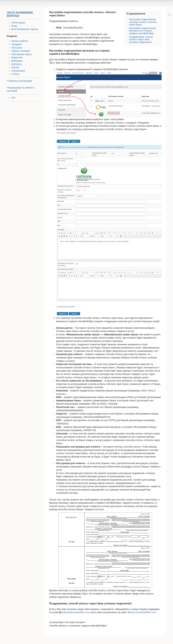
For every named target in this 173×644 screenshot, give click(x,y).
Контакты (16, 64)
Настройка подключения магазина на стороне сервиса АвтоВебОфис (142, 31)
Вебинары (17, 61)
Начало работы (20, 41)
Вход (14, 26)
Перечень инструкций (20, 81)
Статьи (15, 74)
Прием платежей (21, 51)
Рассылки (17, 48)
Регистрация (18, 23)
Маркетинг (17, 57)
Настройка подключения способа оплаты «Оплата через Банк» (143, 22)
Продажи (16, 44)
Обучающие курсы (22, 54)
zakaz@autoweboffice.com (76, 612)
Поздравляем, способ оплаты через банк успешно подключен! (141, 40)
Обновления (18, 71)
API (13, 98)
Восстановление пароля (25, 29)
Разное (15, 67)
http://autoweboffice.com (144, 612)
